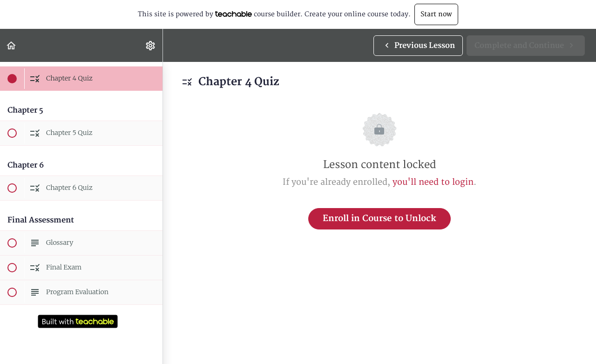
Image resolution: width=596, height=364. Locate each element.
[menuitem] (151, 45)
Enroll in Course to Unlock (379, 219)
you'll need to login (433, 182)
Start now (436, 14)
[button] (12, 45)
